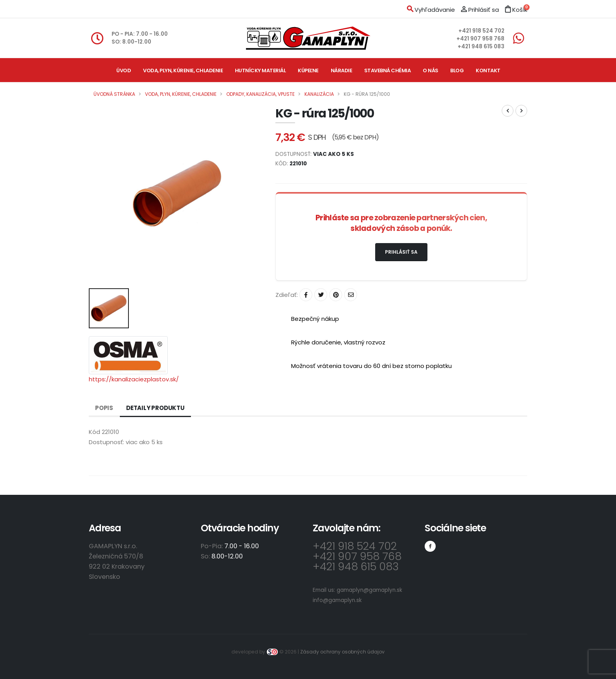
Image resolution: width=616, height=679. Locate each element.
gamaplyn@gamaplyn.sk (369, 590)
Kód (94, 432)
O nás (431, 70)
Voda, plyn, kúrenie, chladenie (183, 70)
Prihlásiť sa (401, 252)
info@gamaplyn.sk (337, 600)
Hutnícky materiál (260, 70)
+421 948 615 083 (481, 47)
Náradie (342, 70)
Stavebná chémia (388, 70)
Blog (457, 70)
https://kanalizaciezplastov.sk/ (134, 379)
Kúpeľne (308, 70)
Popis (104, 408)
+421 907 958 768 (480, 39)
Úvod (124, 70)
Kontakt (488, 70)
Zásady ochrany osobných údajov (342, 652)
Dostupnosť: (106, 442)
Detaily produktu (155, 408)
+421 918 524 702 (481, 31)
